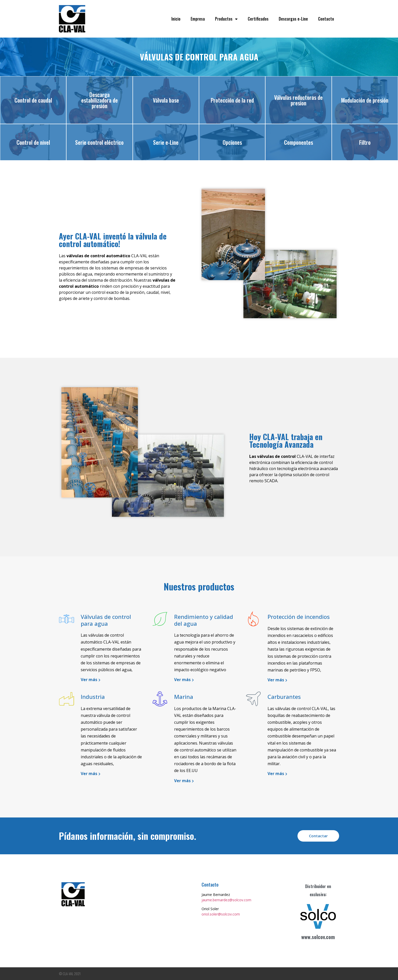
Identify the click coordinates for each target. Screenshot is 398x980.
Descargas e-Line (293, 19)
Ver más (89, 680)
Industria (93, 697)
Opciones (232, 142)
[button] (318, 836)
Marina (184, 697)
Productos (226, 19)
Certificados (258, 19)
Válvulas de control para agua (106, 620)
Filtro (365, 142)
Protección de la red (232, 100)
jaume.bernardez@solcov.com (226, 900)
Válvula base (166, 100)
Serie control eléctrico (99, 142)
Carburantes (284, 697)
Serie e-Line (166, 142)
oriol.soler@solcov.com (221, 914)
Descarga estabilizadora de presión (99, 100)
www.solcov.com (318, 937)
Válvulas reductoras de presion (298, 100)
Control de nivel (33, 142)
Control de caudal (33, 100)
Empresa (198, 19)
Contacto (326, 19)
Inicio (176, 19)
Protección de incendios (299, 617)
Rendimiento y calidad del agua (204, 620)
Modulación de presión (365, 100)
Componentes (298, 142)
